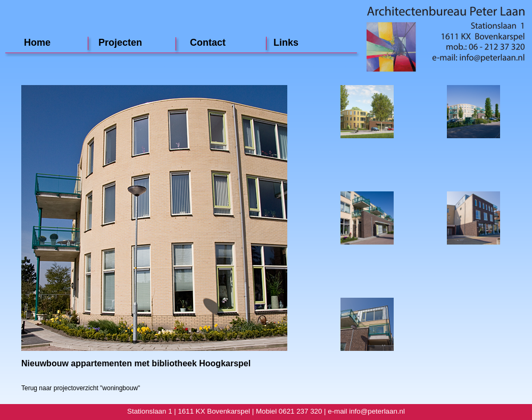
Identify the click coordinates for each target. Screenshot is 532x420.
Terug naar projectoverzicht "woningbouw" (81, 388)
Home (37, 43)
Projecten (120, 43)
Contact (208, 43)
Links (286, 43)
